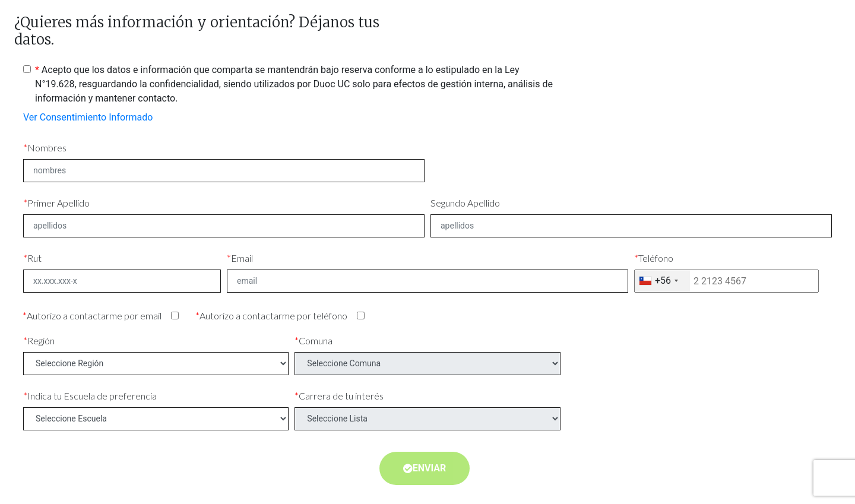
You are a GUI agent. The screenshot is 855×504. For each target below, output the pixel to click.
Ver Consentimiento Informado (88, 117)
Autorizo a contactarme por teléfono (273, 316)
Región (41, 340)
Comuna (316, 340)
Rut (34, 258)
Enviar (425, 468)
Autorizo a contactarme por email (94, 316)
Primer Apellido (58, 203)
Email (242, 258)
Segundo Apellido (465, 203)
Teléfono (656, 258)
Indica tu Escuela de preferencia (92, 396)
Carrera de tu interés (341, 396)
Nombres (47, 148)
